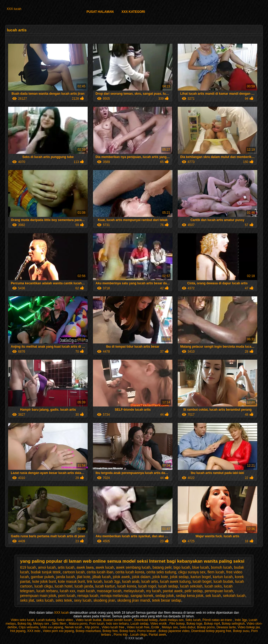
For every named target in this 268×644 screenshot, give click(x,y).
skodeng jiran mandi (134, 600)
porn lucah (67, 596)
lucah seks (213, 586)
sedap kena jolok (190, 596)
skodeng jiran (104, 600)
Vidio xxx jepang (52, 627)
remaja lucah (88, 596)
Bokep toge (194, 624)
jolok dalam (141, 577)
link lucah (94, 581)
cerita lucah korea (130, 572)
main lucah (86, 591)
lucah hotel (64, 586)
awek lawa (85, 567)
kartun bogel (201, 577)
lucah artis (150, 581)
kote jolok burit (44, 581)
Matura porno (78, 624)
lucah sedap (168, 586)
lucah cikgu (43, 586)
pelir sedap (194, 591)
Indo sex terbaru (117, 624)
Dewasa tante (226, 627)
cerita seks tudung (161, 572)
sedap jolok (165, 596)
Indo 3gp (241, 620)
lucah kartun (105, 586)
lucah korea (127, 586)
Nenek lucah (74, 627)
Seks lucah (193, 620)
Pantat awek (157, 635)
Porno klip (121, 635)
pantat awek (173, 591)
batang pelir (162, 567)
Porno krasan (147, 631)
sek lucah (213, 596)
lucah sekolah (191, 586)
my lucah (154, 591)
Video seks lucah (23, 620)
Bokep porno (206, 627)
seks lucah (45, 600)
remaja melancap (114, 596)
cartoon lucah (74, 572)
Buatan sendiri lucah (118, 620)
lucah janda (84, 586)
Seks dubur (187, 627)
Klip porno (92, 627)
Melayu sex (42, 624)
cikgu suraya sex (192, 572)
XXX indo (34, 631)
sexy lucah (83, 600)
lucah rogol (147, 586)
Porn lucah (97, 624)
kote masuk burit (72, 581)
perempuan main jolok (38, 596)
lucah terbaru (47, 591)
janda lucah (66, 577)
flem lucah (216, 572)
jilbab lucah (102, 577)
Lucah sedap (140, 624)
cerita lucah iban (100, 572)
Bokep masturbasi (88, 631)
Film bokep (177, 624)
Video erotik (159, 624)
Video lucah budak (89, 620)
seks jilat (27, 600)
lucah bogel (202, 581)
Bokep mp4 (212, 624)
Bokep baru (127, 631)
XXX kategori (133, 12)
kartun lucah (223, 577)
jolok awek (121, 577)
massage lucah (109, 591)
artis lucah (66, 567)
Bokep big (24, 624)
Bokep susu (241, 631)
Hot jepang (18, 631)
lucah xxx (68, 591)
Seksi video (66, 620)
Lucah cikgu (139, 635)
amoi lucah (47, 567)
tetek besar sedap (167, 600)
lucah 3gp (112, 581)
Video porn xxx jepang (58, 631)
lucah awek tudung (175, 581)
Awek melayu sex (171, 620)
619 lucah (28, 567)
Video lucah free (113, 627)
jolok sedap (179, 577)
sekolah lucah (234, 596)
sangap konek (142, 596)
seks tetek (64, 600)
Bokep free (110, 631)
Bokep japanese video (174, 631)
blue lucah (200, 567)
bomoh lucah (221, 567)
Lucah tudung (46, 620)
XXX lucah (14, 9)
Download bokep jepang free (211, 631)
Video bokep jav (249, 627)
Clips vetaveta (29, 627)
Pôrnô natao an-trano (218, 620)
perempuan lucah (219, 591)
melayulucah (134, 591)
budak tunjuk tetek (46, 572)
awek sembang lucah (133, 567)
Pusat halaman (100, 12)
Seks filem (60, 624)
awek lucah (105, 567)
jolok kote (160, 577)
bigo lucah (182, 567)
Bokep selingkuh (233, 624)
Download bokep (146, 620)
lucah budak (223, 581)
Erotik (156, 627)
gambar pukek (43, 577)
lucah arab (131, 581)
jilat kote (84, 577)
